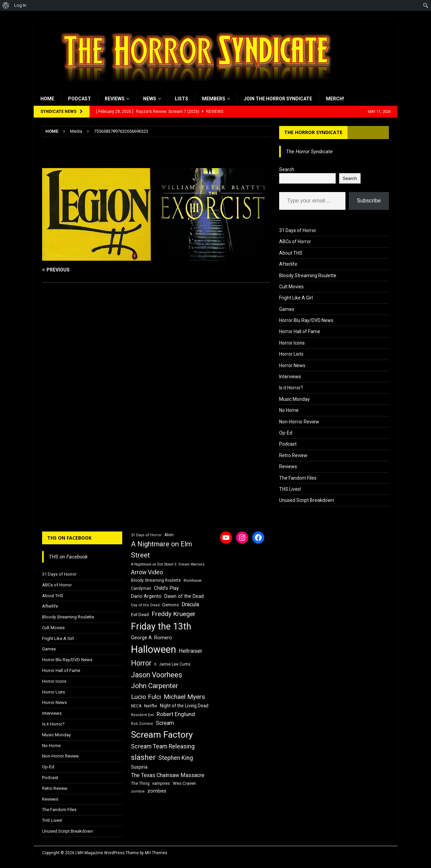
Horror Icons (292, 343)
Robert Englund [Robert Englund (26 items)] (176, 714)
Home (47, 99)
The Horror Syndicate (313, 132)
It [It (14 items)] (155, 664)
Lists (181, 99)
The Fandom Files (298, 478)
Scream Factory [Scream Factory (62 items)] (162, 734)
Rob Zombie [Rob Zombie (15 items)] (142, 724)
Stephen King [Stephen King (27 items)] (176, 758)
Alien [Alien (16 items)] (169, 535)
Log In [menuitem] (20, 5)
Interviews (290, 377)
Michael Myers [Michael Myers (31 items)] (184, 697)
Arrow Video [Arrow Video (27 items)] (147, 572)
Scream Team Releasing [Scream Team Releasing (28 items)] (163, 746)
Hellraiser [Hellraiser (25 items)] (191, 651)
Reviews (115, 99)
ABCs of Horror (295, 242)
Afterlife (288, 264)
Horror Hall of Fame (300, 331)
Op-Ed (286, 433)
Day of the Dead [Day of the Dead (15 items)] (145, 605)
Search (287, 169)
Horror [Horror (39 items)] (141, 663)
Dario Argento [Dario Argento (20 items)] (146, 596)
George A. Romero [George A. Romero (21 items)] (152, 638)
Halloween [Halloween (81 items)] (154, 649)
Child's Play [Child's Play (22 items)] (166, 588)
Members (214, 99)
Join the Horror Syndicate (278, 99)
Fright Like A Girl (296, 298)
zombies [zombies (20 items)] (157, 791)
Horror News (292, 365)
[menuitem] (6, 5)
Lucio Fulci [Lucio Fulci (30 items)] (146, 697)
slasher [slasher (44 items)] (143, 757)
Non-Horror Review (299, 422)
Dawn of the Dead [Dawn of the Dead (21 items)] (184, 596)
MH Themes (156, 853)
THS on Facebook (69, 538)
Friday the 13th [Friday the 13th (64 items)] (161, 626)
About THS (291, 253)
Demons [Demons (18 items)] (171, 605)
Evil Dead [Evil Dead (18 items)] (140, 615)
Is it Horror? (291, 388)
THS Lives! (290, 489)
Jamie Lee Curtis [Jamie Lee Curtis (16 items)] (175, 664)
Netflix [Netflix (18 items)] (151, 706)
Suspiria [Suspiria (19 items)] (139, 767)
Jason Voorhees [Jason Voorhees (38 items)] (157, 675)
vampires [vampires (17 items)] (161, 783)
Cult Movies (291, 287)
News (150, 99)
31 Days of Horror (298, 230)
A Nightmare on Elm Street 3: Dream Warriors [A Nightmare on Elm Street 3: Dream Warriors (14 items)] (168, 564)
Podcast (79, 99)
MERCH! (335, 99)
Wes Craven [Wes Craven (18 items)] (184, 783)
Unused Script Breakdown (307, 500)
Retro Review (293, 455)
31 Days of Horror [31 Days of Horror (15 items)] (146, 535)
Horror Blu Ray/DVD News (306, 320)
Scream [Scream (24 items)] (165, 723)
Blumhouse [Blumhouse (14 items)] (193, 581)
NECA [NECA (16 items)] (136, 706)
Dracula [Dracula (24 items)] (190, 604)
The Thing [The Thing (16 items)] (140, 783)
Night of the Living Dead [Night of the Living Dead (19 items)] (184, 706)
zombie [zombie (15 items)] (138, 791)
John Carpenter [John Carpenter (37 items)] (155, 686)
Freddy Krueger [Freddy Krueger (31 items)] (174, 614)
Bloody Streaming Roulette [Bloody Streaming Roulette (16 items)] (156, 580)
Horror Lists (291, 354)
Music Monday (294, 399)
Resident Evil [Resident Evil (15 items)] (142, 715)
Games (287, 309)
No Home (289, 410)
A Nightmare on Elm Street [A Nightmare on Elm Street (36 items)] (161, 550)
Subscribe (369, 201)
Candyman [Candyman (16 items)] (141, 588)
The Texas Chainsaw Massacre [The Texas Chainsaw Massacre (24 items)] (168, 775)
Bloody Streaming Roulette (308, 276)
